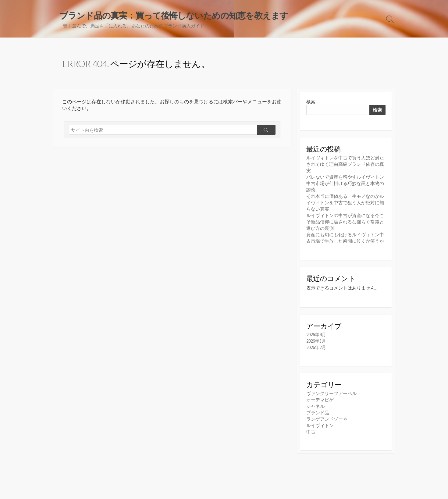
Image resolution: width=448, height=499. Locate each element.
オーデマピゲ (320, 400)
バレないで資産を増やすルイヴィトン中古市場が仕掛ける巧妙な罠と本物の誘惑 (345, 183)
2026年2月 (316, 347)
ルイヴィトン (320, 425)
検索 (311, 102)
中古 (311, 432)
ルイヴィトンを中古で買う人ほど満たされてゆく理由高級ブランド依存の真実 (345, 164)
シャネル (315, 406)
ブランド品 (318, 413)
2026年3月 (316, 341)
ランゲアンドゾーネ (327, 419)
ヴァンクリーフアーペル (331, 393)
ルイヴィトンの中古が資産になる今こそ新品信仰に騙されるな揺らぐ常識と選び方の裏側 (345, 222)
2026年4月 (316, 335)
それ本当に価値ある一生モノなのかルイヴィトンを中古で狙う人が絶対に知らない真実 (345, 203)
